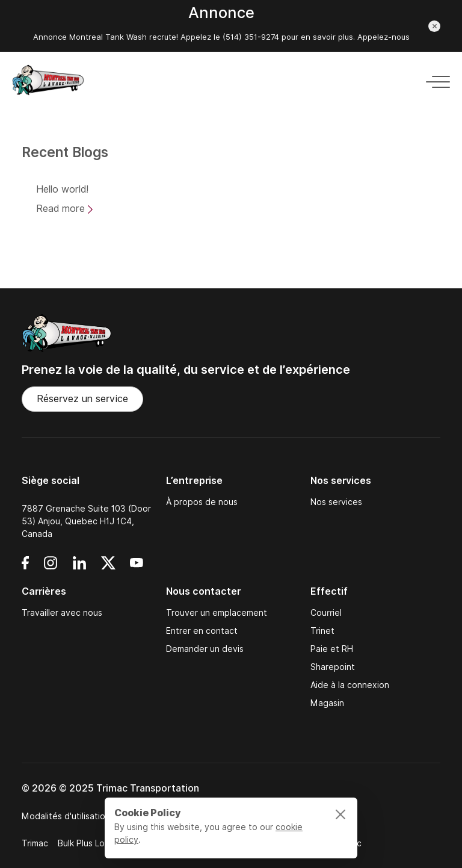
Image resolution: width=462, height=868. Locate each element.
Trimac (35, 843)
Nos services (336, 502)
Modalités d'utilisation (66, 816)
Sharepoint (333, 667)
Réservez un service (82, 399)
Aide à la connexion (350, 685)
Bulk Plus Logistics (94, 843)
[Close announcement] (434, 26)
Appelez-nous (383, 37)
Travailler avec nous (62, 613)
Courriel (326, 613)
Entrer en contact (202, 631)
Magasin (327, 703)
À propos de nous (202, 502)
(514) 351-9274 (250, 37)
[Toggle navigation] (434, 80)
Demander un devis (205, 649)
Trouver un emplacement (217, 613)
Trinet (322, 631)
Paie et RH (332, 649)
